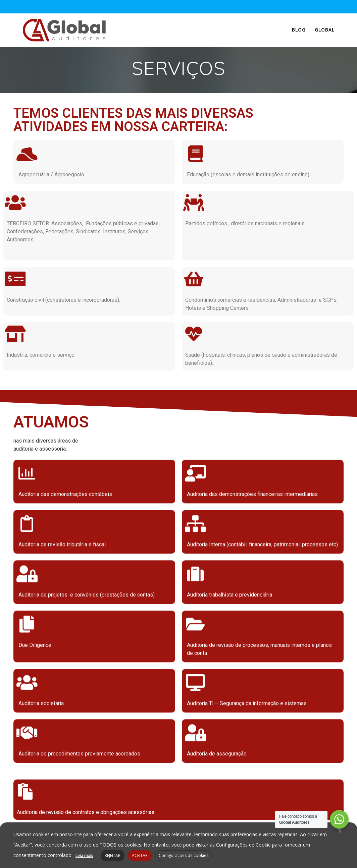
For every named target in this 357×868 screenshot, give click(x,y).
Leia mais (84, 855)
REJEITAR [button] (113, 855)
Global (325, 30)
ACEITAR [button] (140, 855)
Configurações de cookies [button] (184, 855)
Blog (299, 30)
